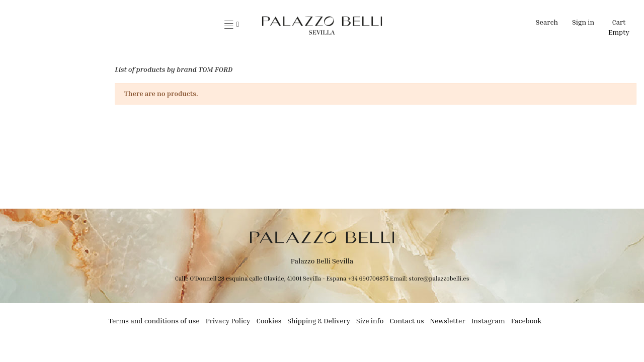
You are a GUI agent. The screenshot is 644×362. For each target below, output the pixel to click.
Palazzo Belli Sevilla (322, 261)
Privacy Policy (228, 321)
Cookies (269, 321)
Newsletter (448, 321)
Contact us (407, 321)
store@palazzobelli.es (439, 278)
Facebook (527, 321)
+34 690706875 (368, 278)
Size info (370, 321)
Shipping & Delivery (319, 321)
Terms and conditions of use (154, 321)
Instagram (488, 321)
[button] (232, 25)
